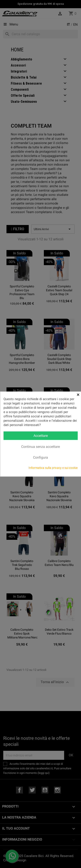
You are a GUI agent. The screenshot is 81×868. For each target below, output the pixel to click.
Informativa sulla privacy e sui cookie (53, 468)
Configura (40, 457)
